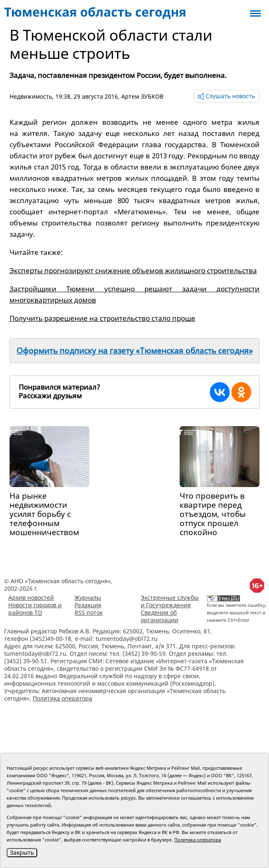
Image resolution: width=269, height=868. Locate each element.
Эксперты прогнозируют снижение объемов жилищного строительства (133, 270)
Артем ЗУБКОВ (142, 96)
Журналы (88, 598)
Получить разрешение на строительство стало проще (102, 318)
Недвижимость (31, 96)
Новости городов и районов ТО (35, 609)
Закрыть (22, 852)
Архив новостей (31, 598)
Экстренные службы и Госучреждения (170, 601)
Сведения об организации (160, 616)
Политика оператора (62, 698)
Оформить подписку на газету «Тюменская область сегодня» (135, 351)
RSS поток (89, 612)
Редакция (88, 605)
